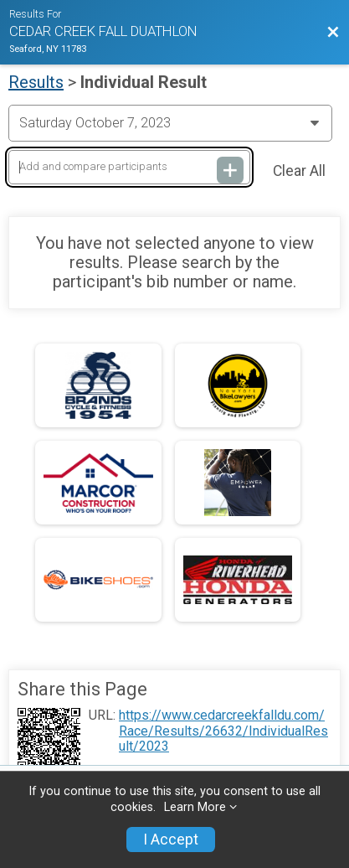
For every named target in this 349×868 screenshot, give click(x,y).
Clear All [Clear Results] (299, 171)
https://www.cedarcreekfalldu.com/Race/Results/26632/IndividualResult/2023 (223, 731)
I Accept (171, 840)
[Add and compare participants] (129, 167)
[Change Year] (170, 123)
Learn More (195, 807)
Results (36, 82)
